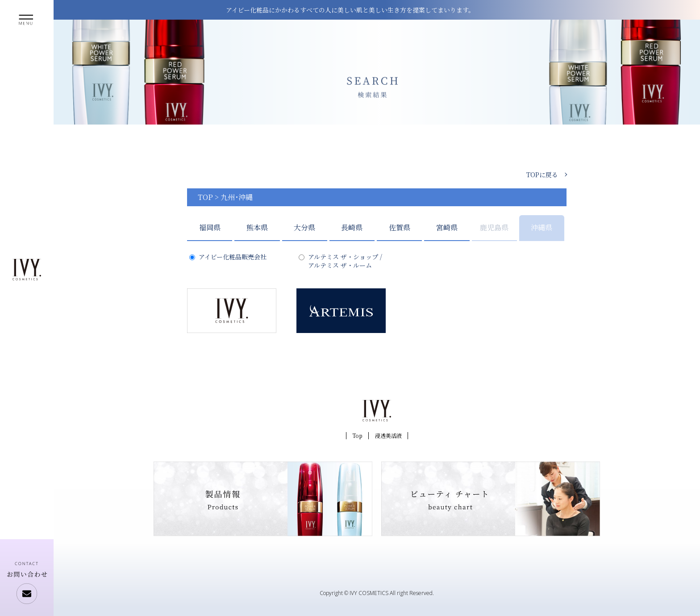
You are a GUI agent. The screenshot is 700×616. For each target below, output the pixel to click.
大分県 (304, 227)
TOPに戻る (542, 175)
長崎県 (352, 227)
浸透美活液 (388, 435)
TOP (205, 197)
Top (357, 435)
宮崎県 (447, 227)
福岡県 (210, 227)
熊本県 (257, 227)
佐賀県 (400, 227)
